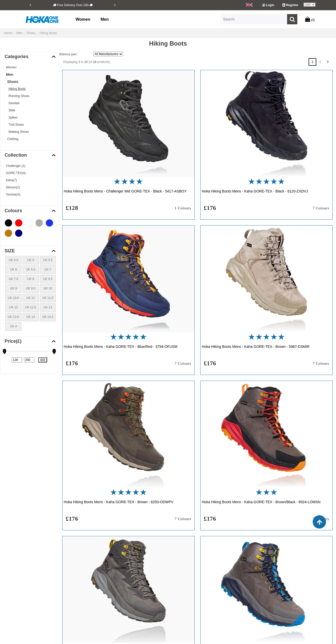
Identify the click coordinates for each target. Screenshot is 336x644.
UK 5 (31, 260)
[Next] (115, 5)
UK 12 (13, 307)
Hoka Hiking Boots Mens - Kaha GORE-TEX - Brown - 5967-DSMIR (105, 275)
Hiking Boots (17, 89)
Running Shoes (19, 96)
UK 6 (13, 270)
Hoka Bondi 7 (279, 576)
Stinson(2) (13, 187)
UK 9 (13, 288)
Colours (13, 211)
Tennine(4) (13, 195)
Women (83, 19)
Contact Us (99, 595)
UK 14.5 (48, 317)
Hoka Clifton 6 (178, 595)
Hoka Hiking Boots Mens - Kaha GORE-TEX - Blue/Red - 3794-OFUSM (283, 157)
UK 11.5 (48, 298)
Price (13, 341)
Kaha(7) (11, 180)
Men (104, 19)
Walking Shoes (19, 132)
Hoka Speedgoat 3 (232, 615)
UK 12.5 (31, 307)
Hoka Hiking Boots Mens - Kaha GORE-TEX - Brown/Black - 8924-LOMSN (283, 275)
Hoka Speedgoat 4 (283, 615)
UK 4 (13, 326)
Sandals (14, 103)
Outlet (96, 615)
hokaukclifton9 (158, 638)
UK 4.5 (13, 260)
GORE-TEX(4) (16, 173)
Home (8, 33)
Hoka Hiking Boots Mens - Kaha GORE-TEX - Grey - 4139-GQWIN (104, 392)
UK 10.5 (13, 298)
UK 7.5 (13, 279)
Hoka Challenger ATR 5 (235, 585)
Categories (17, 57)
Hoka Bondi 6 (228, 576)
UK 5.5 (48, 260)
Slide (12, 110)
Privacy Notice (102, 585)
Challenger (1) (16, 166)
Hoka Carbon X (178, 585)
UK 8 (31, 279)
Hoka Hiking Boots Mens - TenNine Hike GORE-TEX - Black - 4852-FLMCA (197, 510)
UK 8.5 (48, 279)
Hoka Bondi (176, 576)
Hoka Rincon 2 (229, 605)
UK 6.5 (31, 270)
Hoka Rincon (177, 605)
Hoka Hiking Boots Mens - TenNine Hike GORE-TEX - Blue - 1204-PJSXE (289, 510)
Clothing (13, 139)
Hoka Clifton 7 (229, 595)
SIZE (10, 251)
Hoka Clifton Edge (282, 595)
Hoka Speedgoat (179, 615)
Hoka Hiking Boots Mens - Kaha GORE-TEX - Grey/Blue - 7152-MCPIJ (191, 392)
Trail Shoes (16, 125)
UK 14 (31, 317)
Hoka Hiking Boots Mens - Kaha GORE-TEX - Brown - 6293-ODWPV (197, 275)
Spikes (13, 117)
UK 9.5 (31, 288)
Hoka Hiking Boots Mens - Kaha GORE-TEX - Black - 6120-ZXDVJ (197, 157)
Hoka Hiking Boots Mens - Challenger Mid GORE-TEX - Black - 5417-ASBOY (102, 157)
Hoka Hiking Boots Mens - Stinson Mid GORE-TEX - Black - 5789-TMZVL (288, 392)
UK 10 (48, 288)
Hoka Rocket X (280, 605)
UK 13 (48, 307)
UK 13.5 (13, 317)
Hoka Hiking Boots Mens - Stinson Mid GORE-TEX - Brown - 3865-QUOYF (104, 510)
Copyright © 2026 (134, 638)
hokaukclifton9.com (201, 638)
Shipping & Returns (105, 576)
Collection (16, 155)
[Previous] (30, 5)
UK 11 (31, 298)
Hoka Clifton (278, 585)
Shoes (31, 33)
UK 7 (48, 270)
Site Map (98, 605)
